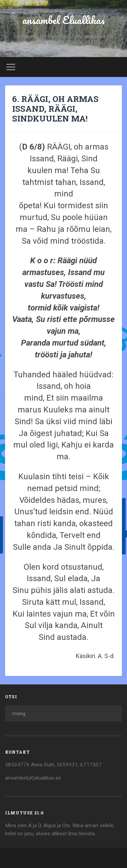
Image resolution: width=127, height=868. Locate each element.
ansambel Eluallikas (63, 20)
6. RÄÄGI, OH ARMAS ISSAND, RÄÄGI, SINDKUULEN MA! (55, 109)
